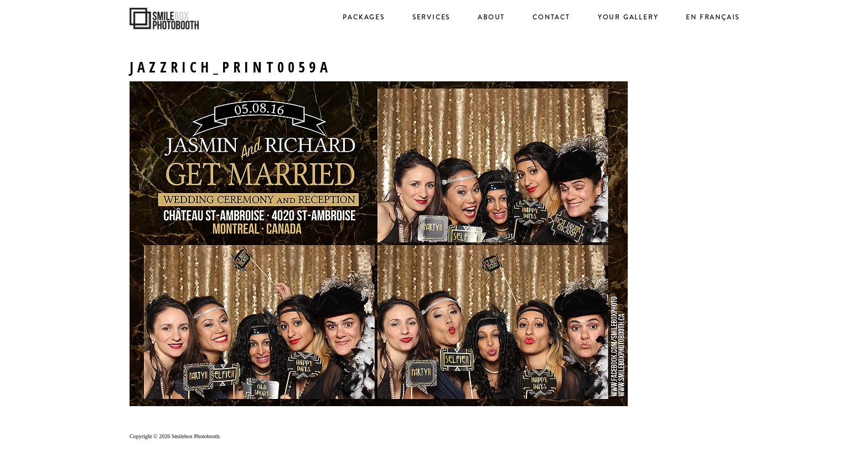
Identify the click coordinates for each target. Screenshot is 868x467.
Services (431, 17)
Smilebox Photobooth (196, 436)
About (491, 17)
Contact (551, 17)
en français (713, 17)
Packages (363, 17)
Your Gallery (628, 17)
